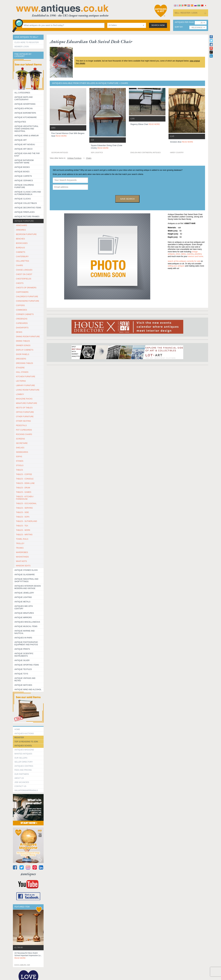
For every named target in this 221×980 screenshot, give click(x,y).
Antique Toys (21, 674)
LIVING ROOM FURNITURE (28, 390)
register (19, 738)
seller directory (24, 762)
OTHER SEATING (23, 421)
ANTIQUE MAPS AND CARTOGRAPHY (24, 98)
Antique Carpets (23, 176)
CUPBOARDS (22, 323)
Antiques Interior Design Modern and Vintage (28, 587)
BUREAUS (20, 248)
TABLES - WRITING (24, 535)
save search (127, 199)
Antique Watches (23, 685)
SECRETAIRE (22, 443)
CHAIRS (19, 265)
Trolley (20, 543)
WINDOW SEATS (23, 566)
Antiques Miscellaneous (27, 622)
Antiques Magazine (24, 750)
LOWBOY (20, 394)
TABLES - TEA (22, 526)
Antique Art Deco (23, 149)
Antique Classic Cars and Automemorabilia (28, 193)
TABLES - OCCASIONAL (26, 503)
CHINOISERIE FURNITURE (28, 301)
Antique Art (21, 140)
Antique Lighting (23, 597)
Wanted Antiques (23, 754)
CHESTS (20, 283)
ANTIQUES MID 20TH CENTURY (24, 607)
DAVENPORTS (22, 328)
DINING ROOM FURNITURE (28, 337)
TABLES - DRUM (23, 488)
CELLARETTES (22, 261)
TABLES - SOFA (23, 517)
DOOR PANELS (23, 354)
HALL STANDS (22, 372)
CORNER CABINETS (25, 314)
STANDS (20, 461)
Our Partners (22, 774)
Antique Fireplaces (24, 212)
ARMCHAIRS (21, 225)
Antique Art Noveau (25, 145)
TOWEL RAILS (22, 539)
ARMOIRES (21, 230)
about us (19, 778)
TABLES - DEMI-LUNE (25, 483)
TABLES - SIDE (22, 512)
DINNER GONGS (23, 345)
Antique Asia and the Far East (27, 155)
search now (158, 25)
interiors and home (195, 256)
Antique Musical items (26, 626)
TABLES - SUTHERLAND (26, 521)
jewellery (198, 254)
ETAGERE (20, 368)
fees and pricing (23, 770)
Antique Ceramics (24, 181)
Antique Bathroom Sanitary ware (24, 162)
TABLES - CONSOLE (25, 479)
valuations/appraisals (26, 790)
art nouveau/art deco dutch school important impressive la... (28, 956)
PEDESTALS (21, 425)
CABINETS (21, 252)
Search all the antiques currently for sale (184, 261)
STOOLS (20, 465)
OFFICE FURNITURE (25, 412)
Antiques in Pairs (23, 638)
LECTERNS (21, 381)
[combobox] (127, 25)
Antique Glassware (25, 575)
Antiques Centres (24, 766)
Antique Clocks (23, 199)
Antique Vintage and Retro (25, 679)
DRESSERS (21, 359)
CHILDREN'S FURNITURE (27, 297)
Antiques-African (23, 109)
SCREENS (20, 439)
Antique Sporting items (27, 665)
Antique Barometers (25, 113)
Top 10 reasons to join (26, 742)
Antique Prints (22, 649)
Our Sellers (21, 758)
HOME (17, 729)
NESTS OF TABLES (24, 408)
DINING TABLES (23, 341)
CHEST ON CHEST (24, 274)
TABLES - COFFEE (24, 474)
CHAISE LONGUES (24, 270)
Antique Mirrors (23, 618)
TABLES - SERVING (24, 508)
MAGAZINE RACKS (24, 399)
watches (190, 254)
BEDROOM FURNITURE (26, 234)
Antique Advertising (25, 104)
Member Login (22, 47)
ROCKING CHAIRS (24, 434)
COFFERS (20, 305)
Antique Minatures (24, 613)
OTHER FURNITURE (25, 417)
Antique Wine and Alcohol (28, 690)
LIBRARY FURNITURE (25, 385)
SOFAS (19, 457)
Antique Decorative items (28, 208)
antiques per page (184, 22)
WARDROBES (22, 552)
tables (183, 254)
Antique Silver (22, 660)
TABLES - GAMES (24, 492)
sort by (179, 27)
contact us (20, 786)
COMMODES (21, 310)
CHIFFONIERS (22, 292)
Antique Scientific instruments (24, 655)
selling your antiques (176, 266)
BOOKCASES (22, 243)
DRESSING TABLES (24, 363)
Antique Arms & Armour (27, 136)
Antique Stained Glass (26, 570)
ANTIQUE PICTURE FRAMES (27, 217)
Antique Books (22, 167)
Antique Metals (22, 602)
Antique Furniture (24, 221)
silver (178, 254)
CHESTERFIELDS (24, 279)
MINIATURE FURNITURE (27, 403)
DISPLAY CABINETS (25, 350)
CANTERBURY (22, 257)
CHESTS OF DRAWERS (26, 288)
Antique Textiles (23, 669)
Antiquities (20, 122)
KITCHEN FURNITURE (26, 377)
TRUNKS (20, 548)
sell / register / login (186, 13)
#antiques (28, 874)
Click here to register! (27, 42)
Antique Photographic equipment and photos (26, 643)
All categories (22, 93)
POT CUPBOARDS (24, 430)
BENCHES (20, 239)
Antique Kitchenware (26, 117)
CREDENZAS (22, 319)
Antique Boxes (22, 172)
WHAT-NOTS (21, 561)
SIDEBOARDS (22, 452)
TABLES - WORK (23, 530)
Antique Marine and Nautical (24, 632)
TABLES (19, 470)
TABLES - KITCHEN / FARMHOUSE (25, 498)
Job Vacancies (22, 782)
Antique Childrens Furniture (24, 186)
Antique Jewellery (24, 593)
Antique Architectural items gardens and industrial (26, 129)
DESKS (19, 332)
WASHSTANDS (22, 557)
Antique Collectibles (26, 203)
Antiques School (23, 746)
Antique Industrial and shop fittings (26, 580)
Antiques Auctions (24, 734)
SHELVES (20, 448)
